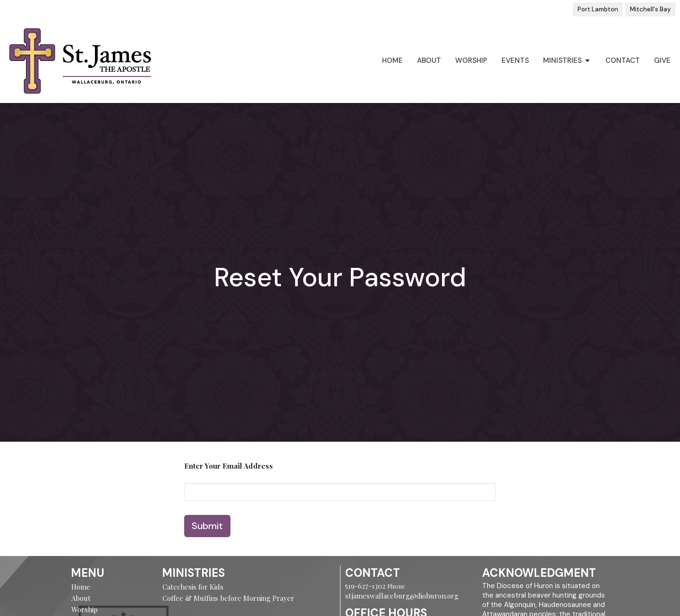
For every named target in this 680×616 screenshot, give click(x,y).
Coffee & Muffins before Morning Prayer (228, 598)
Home (392, 60)
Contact (623, 60)
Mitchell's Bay (650, 9)
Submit (207, 526)
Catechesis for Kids (193, 587)
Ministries (567, 61)
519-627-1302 (366, 586)
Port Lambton (598, 9)
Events (515, 60)
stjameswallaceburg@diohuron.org (402, 596)
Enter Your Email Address (229, 466)
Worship (471, 60)
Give (662, 60)
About (429, 60)
